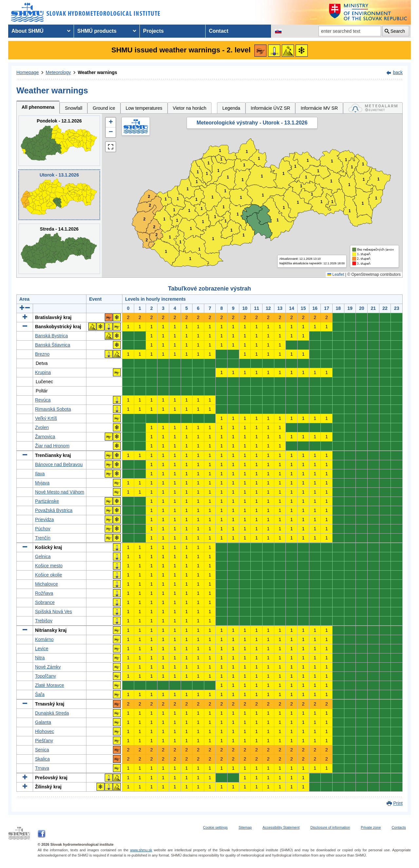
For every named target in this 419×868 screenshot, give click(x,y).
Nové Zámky (48, 667)
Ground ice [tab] (104, 108)
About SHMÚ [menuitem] (27, 31)
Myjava (42, 483)
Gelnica (43, 557)
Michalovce (46, 584)
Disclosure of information (330, 827)
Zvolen (42, 427)
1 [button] (166, 252)
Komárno (44, 639)
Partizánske (47, 501)
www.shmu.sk (141, 850)
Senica (42, 750)
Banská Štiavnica (53, 345)
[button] (111, 123)
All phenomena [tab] (38, 107)
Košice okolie (49, 575)
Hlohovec (45, 731)
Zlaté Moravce (50, 685)
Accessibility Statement (281, 827)
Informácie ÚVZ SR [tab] (271, 108)
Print (398, 803)
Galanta (43, 722)
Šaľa (40, 694)
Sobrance (45, 602)
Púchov (43, 529)
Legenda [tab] (231, 108)
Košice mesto (49, 566)
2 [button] (147, 240)
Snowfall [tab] (73, 108)
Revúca (43, 400)
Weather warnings (98, 72)
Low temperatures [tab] (144, 108)
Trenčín (43, 538)
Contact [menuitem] (219, 31)
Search (398, 31)
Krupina (43, 372)
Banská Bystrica (51, 336)
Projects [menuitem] (153, 31)
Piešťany (44, 741)
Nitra (40, 658)
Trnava (42, 768)
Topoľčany (46, 676)
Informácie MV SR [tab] (319, 108)
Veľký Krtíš (46, 418)
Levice (42, 649)
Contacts (399, 827)
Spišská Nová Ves (54, 612)
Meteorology (58, 72)
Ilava (40, 474)
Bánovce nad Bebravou (59, 464)
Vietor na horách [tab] (190, 108)
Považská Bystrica (54, 510)
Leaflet (336, 274)
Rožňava (44, 593)
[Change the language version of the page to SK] (278, 31)
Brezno (42, 354)
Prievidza (45, 519)
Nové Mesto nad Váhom (60, 492)
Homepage (28, 72)
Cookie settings (215, 827)
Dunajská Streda (52, 713)
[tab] (373, 108)
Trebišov (44, 621)
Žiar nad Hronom (52, 446)
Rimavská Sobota (53, 409)
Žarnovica (45, 437)
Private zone (371, 827)
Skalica (42, 759)
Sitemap (245, 827)
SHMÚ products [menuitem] (97, 31)
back (398, 72)
